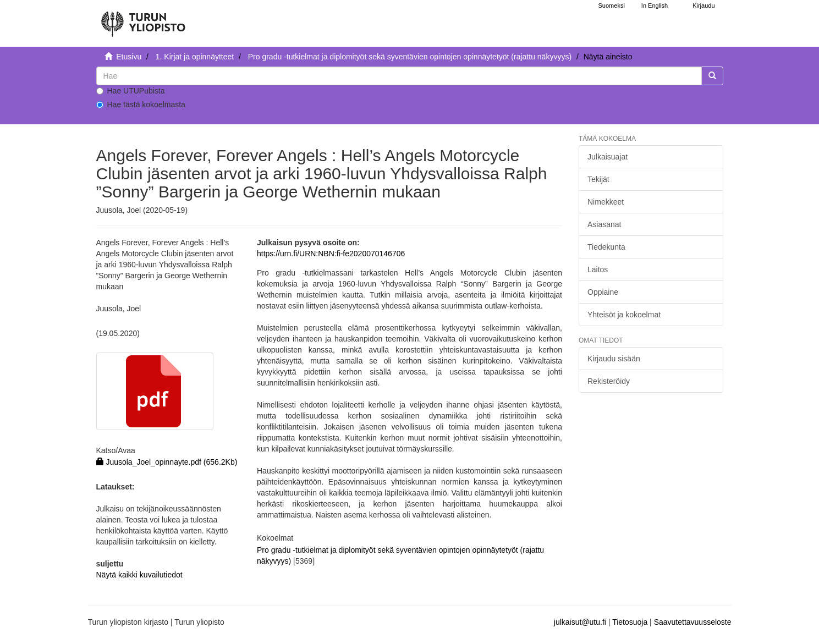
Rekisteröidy (609, 381)
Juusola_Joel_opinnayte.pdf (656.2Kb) (167, 462)
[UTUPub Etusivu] (143, 19)
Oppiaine (603, 292)
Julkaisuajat (608, 157)
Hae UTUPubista (131, 91)
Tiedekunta (606, 247)
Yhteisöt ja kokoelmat (624, 315)
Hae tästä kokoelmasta (141, 104)
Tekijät (598, 179)
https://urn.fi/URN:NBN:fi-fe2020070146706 (331, 254)
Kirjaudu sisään (614, 359)
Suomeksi (612, 5)
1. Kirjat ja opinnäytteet (195, 57)
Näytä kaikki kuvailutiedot (139, 575)
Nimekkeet (606, 202)
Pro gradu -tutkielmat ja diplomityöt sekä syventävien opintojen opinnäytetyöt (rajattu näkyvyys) (410, 57)
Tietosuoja (630, 622)
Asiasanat (604, 224)
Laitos (598, 269)
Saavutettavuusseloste (693, 622)
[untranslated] (399, 76)
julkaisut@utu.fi (580, 622)
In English (655, 5)
